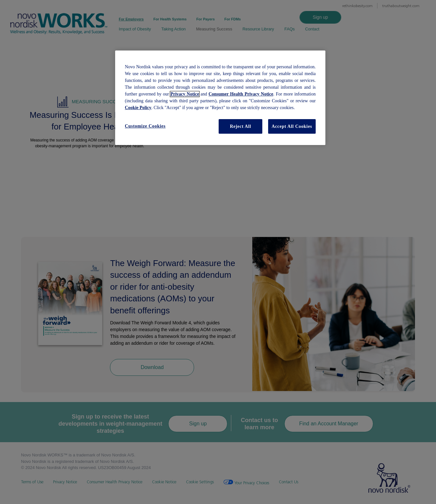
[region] (220, 98)
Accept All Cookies (292, 126)
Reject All (241, 126)
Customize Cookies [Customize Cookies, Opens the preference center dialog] (145, 126)
